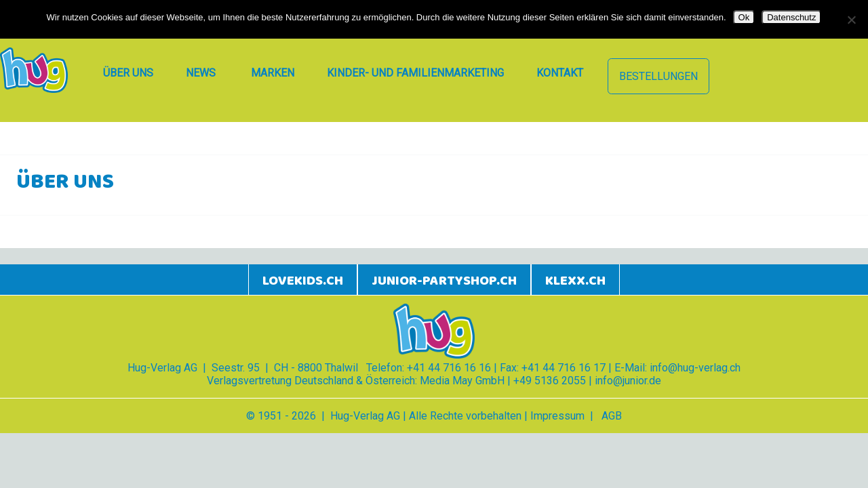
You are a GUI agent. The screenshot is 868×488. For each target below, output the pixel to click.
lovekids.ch (303, 281)
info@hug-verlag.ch (695, 368)
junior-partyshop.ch (444, 281)
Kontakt (560, 73)
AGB (612, 416)
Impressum (557, 416)
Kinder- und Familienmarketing (415, 73)
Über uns (128, 73)
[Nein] (851, 20)
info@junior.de (628, 381)
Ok (744, 17)
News (201, 73)
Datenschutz (791, 17)
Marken (273, 73)
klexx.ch (575, 281)
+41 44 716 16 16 (449, 368)
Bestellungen (658, 76)
